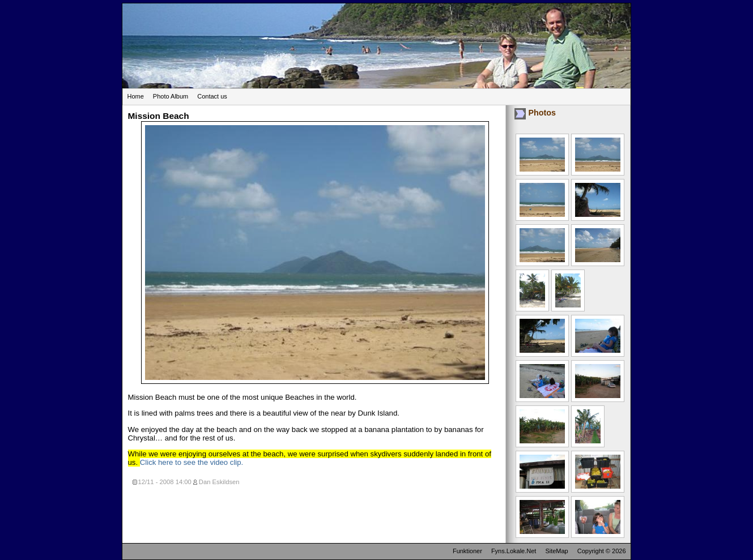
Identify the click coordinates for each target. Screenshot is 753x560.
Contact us (212, 96)
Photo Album (171, 96)
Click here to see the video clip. (192, 462)
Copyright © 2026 (602, 551)
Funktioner (467, 551)
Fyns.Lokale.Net (514, 551)
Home (136, 96)
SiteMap (556, 551)
